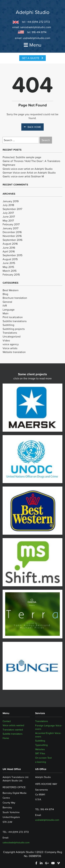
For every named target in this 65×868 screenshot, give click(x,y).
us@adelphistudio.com (37, 38)
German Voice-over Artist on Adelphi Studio (29, 173)
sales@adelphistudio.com (36, 27)
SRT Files (40, 753)
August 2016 (10, 244)
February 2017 (11, 224)
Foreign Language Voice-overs (49, 727)
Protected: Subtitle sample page (22, 157)
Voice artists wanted (13, 725)
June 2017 (9, 217)
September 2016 (12, 240)
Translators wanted (13, 730)
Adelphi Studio (33, 12)
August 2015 (10, 259)
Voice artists (10, 348)
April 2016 (9, 251)
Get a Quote (32, 58)
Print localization (13, 317)
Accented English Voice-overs (48, 735)
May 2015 (8, 267)
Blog (5, 294)
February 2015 (11, 274)
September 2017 (12, 209)
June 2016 (9, 248)
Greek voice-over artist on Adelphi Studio (28, 169)
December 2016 (12, 232)
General (7, 302)
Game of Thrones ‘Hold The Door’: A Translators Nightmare (31, 163)
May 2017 (8, 220)
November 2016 (12, 236)
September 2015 (12, 255)
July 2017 (8, 213)
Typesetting (41, 745)
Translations (10, 333)
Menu (33, 45)
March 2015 (10, 271)
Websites (40, 749)
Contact (7, 721)
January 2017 (10, 228)
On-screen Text (43, 758)
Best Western (11, 290)
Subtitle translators (13, 734)
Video (6, 340)
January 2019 (11, 201)
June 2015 (9, 263)
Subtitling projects (14, 329)
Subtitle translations (15, 321)
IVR (5, 306)
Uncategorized (12, 336)
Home (6, 738)
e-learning (41, 762)
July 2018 (8, 205)
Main (6, 313)
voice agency (11, 344)
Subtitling (8, 325)
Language (9, 310)
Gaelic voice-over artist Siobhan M (23, 176)
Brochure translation (15, 298)
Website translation (14, 352)
